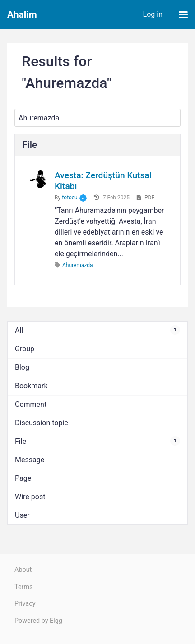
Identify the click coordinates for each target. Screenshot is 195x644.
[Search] (97, 118)
